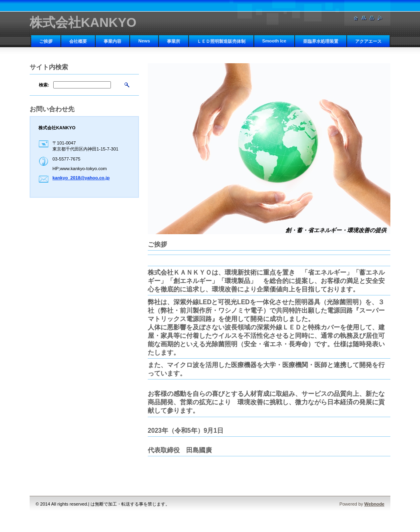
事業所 (174, 41)
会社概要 (78, 41)
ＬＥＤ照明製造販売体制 (221, 41)
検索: (44, 85)
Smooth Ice (274, 41)
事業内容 (113, 41)
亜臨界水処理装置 (321, 41)
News (144, 41)
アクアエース (368, 41)
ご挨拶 (46, 41)
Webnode (374, 504)
